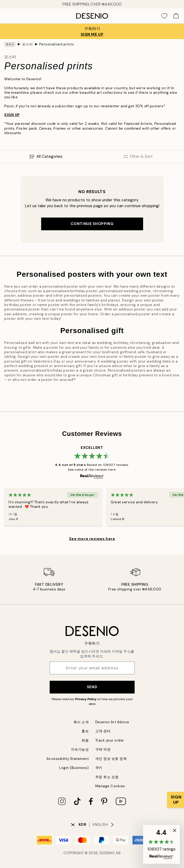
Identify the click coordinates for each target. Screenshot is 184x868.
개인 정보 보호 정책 (111, 759)
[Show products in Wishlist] (164, 16)
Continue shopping (92, 224)
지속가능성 (80, 749)
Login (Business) (74, 768)
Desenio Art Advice (112, 722)
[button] (161, 844)
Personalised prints (57, 44)
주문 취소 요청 (107, 777)
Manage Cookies (110, 786)
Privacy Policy (86, 699)
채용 (85, 740)
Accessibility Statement (68, 759)
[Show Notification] (176, 800)
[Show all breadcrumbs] (10, 44)
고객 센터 (103, 731)
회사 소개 (81, 722)
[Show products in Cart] (176, 16)
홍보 (85, 731)
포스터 (27, 44)
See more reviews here (92, 539)
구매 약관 (103, 749)
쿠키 (99, 768)
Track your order (110, 740)
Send (92, 687)
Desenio (107, 853)
